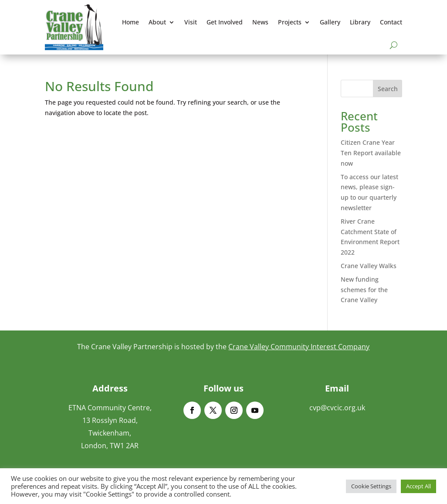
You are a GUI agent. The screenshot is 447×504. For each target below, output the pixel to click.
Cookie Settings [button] (371, 486)
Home (130, 22)
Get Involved (225, 22)
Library (360, 22)
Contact (391, 22)
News (260, 22)
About (157, 22)
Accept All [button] (418, 486)
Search (388, 89)
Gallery (330, 22)
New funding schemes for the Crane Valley (364, 290)
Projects (290, 22)
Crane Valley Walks (369, 266)
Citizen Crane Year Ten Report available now (371, 153)
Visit (191, 22)
